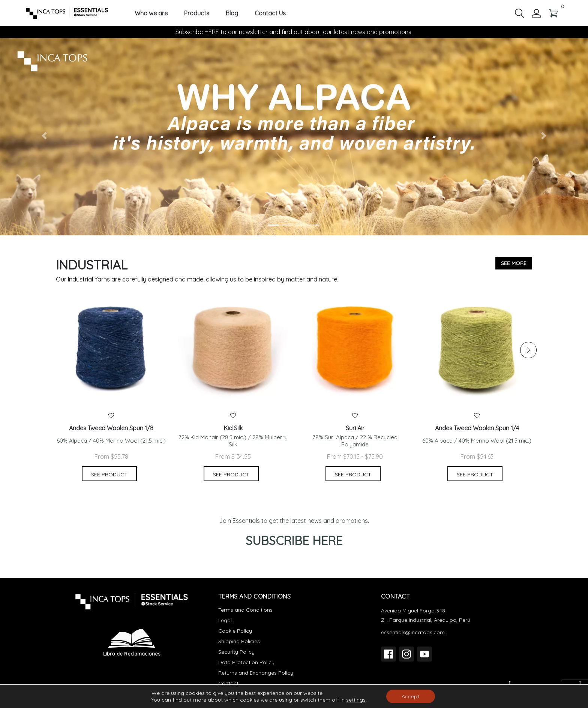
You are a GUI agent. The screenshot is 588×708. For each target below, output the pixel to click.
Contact (228, 683)
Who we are (151, 13)
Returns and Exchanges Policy (256, 673)
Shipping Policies (239, 641)
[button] (520, 13)
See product (109, 474)
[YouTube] (424, 654)
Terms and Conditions (245, 610)
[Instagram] (406, 654)
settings (356, 700)
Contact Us (270, 13)
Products (197, 13)
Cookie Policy (235, 631)
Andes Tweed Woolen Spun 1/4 (477, 428)
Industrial (92, 265)
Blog (232, 13)
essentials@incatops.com (413, 632)
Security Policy (236, 652)
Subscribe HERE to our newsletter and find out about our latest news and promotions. (294, 32)
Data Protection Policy (246, 662)
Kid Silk (233, 428)
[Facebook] (388, 654)
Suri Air (355, 428)
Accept (410, 696)
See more (514, 263)
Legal (225, 620)
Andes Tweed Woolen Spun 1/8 (111, 428)
